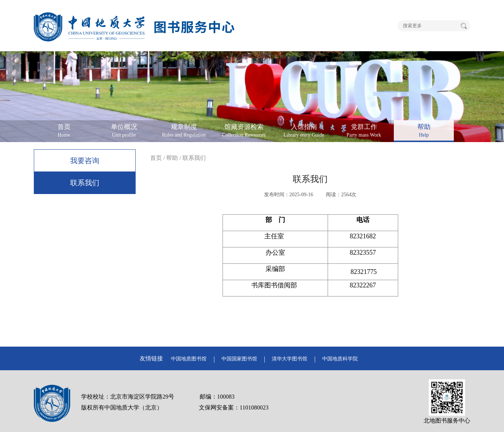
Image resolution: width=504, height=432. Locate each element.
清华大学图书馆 (289, 359)
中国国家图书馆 (239, 359)
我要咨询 (85, 161)
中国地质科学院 (340, 359)
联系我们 (85, 183)
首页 (156, 158)
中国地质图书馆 (189, 359)
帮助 (172, 158)
